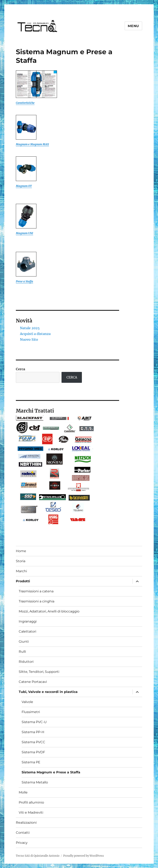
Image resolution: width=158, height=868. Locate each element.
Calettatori (27, 631)
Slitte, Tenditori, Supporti (39, 672)
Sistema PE (31, 762)
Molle (23, 792)
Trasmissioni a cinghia (37, 601)
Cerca (20, 369)
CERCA (72, 377)
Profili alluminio (31, 802)
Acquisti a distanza (35, 334)
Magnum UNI (24, 233)
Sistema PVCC (33, 742)
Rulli (22, 652)
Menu (133, 26)
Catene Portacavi (33, 682)
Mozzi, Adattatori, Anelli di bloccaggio (49, 611)
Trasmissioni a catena (36, 591)
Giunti (24, 642)
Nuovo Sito (29, 339)
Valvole (27, 702)
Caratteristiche (25, 103)
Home (21, 551)
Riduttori (26, 662)
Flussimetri (31, 712)
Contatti (23, 833)
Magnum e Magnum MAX (32, 144)
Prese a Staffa (24, 281)
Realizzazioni (26, 823)
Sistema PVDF (33, 752)
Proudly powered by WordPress (84, 856)
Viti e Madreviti (31, 812)
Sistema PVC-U (34, 722)
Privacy (22, 843)
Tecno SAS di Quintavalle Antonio (38, 856)
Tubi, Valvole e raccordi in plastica (48, 692)
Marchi (21, 571)
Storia (21, 561)
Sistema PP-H (33, 732)
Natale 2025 (30, 328)
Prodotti (23, 581)
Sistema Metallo (35, 782)
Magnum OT (24, 186)
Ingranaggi (28, 621)
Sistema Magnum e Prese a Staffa (51, 772)
